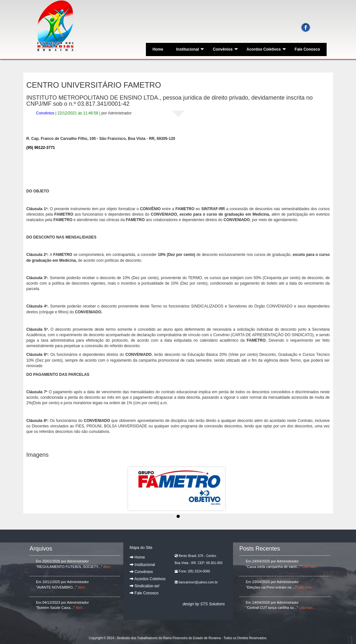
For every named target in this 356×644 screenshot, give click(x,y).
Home (158, 49)
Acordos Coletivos (266, 49)
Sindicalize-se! (145, 586)
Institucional (190, 49)
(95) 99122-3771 (41, 148)
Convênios (225, 49)
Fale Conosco (307, 49)
